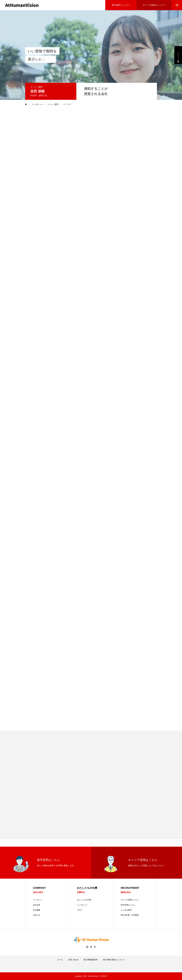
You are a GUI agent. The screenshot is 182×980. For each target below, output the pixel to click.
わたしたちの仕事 (84, 900)
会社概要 (37, 910)
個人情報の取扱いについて (114, 960)
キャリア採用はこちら (130, 900)
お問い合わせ (73, 960)
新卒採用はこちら (128, 905)
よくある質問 (126, 910)
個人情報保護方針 (91, 960)
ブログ (80, 910)
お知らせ (37, 915)
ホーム (60, 960)
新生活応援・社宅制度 (130, 915)
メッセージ (37, 900)
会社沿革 (37, 905)
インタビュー (82, 905)
